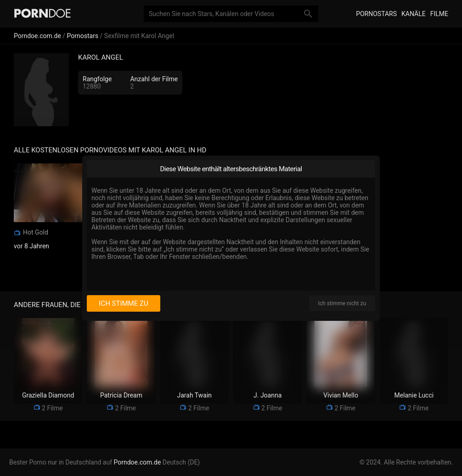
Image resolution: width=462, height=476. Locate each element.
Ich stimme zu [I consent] (123, 303)
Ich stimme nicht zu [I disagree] (342, 303)
